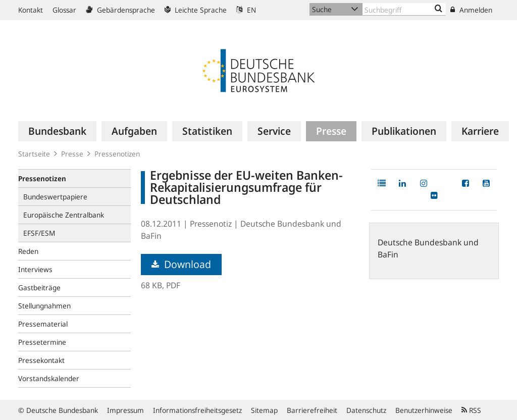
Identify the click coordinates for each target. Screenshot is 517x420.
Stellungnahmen (44, 306)
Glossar (64, 10)
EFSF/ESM (39, 233)
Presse (72, 154)
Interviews (35, 269)
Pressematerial (43, 324)
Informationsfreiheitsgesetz (197, 410)
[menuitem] (57, 131)
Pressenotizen (117, 154)
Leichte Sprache (196, 10)
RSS (471, 410)
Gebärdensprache (120, 10)
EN (246, 10)
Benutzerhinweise (424, 410)
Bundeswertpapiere (55, 197)
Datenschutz (366, 410)
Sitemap (264, 410)
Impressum (125, 410)
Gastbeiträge (39, 287)
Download (181, 264)
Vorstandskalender (49, 378)
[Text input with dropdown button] (404, 9)
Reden (28, 251)
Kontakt (31, 10)
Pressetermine (42, 342)
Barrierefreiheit (312, 410)
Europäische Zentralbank (64, 215)
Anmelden (471, 10)
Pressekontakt (41, 360)
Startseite (34, 154)
